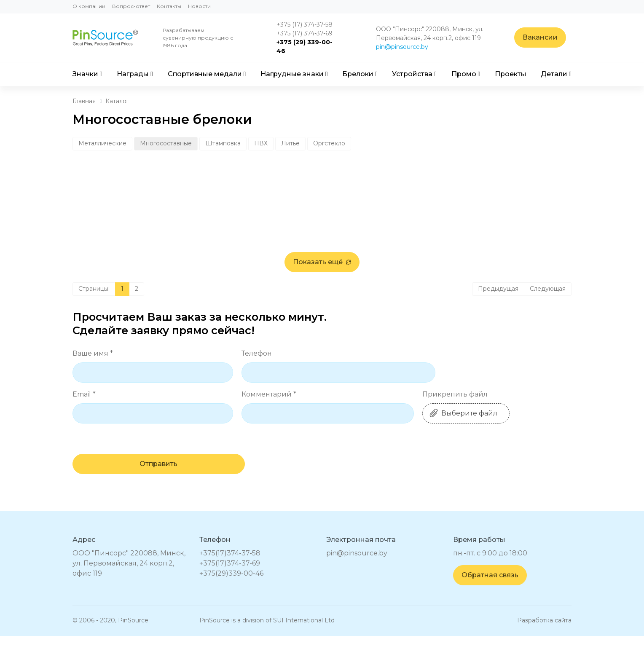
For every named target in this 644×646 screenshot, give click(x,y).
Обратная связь (490, 585)
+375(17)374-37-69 (230, 573)
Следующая (548, 298)
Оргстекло (329, 143)
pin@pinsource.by (406, 47)
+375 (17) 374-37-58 (307, 24)
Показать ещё (322, 272)
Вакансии (546, 38)
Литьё (290, 143)
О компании (89, 6)
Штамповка (223, 143)
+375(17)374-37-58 (230, 563)
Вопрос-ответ (131, 6)
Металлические (102, 143)
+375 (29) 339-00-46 (307, 47)
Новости (199, 6)
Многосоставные (166, 143)
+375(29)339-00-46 (231, 583)
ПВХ (261, 143)
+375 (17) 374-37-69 (307, 33)
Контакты (169, 6)
